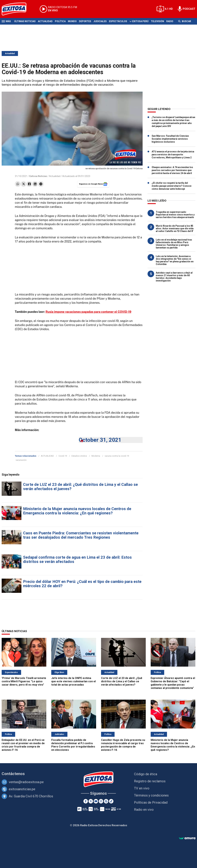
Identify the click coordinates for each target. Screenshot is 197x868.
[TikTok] (111, 801)
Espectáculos (118, 21)
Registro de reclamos (150, 781)
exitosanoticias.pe (22, 789)
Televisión (157, 21)
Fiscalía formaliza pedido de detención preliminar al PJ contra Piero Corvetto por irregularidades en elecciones (73, 745)
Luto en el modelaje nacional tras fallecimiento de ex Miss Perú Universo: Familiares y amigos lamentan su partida (174, 244)
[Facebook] (86, 801)
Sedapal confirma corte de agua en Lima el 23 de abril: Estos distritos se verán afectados (77, 559)
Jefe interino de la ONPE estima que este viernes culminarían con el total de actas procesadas (74, 681)
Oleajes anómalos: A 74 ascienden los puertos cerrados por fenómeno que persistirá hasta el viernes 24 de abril (172, 170)
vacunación (21, 460)
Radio (170, 21)
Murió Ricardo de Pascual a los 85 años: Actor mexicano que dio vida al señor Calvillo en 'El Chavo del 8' (175, 228)
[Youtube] (96, 801)
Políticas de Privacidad (151, 802)
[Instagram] (101, 801)
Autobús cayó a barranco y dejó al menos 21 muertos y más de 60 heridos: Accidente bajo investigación (174, 277)
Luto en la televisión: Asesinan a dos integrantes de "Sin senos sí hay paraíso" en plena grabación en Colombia (175, 260)
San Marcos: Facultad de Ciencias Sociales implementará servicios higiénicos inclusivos (170, 139)
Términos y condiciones (151, 795)
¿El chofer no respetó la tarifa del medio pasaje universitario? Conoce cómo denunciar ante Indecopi (172, 186)
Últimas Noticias (25, 21)
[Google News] (106, 801)
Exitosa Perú (140, 21)
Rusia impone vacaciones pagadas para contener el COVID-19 (88, 312)
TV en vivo (142, 788)
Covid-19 (63, 456)
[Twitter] (91, 801)
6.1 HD (169, 9)
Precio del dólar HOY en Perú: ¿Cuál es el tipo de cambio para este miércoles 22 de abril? (82, 584)
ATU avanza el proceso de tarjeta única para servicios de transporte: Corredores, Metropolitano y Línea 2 (173, 155)
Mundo (72, 21)
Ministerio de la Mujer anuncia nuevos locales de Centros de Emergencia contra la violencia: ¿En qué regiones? (77, 511)
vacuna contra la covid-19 (117, 456)
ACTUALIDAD (47, 456)
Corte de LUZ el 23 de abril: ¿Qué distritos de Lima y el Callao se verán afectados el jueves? (80, 487)
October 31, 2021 (100, 440)
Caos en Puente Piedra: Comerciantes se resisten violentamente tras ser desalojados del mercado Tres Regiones (81, 535)
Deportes (85, 21)
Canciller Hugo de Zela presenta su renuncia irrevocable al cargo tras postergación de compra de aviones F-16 (123, 745)
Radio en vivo (144, 810)
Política (60, 21)
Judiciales (100, 21)
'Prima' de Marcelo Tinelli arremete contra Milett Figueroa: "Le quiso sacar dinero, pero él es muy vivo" (24, 681)
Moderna (96, 456)
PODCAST (189, 9)
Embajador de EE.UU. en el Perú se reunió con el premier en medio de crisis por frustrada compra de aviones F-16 (23, 745)
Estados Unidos (79, 456)
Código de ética (146, 774)
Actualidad (45, 21)
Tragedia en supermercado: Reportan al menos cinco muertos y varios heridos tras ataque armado (175, 215)
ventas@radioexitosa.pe (26, 782)
